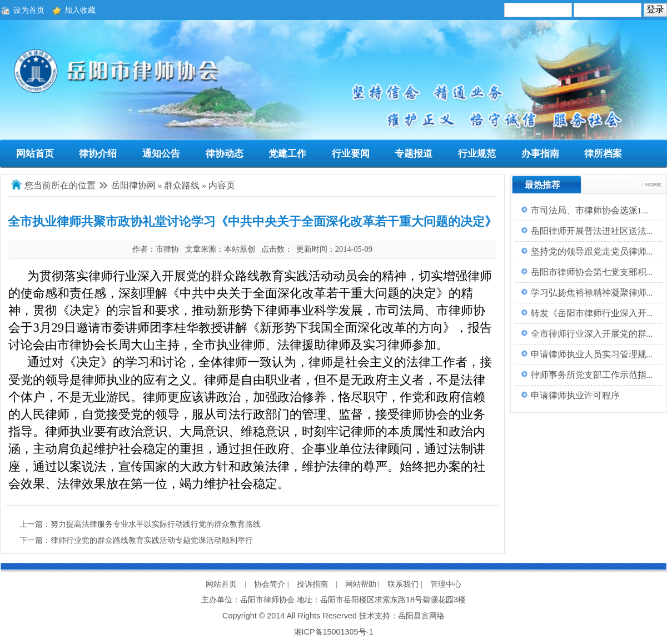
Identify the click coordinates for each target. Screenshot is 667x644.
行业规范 (477, 154)
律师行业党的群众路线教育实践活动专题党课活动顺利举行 (152, 540)
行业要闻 (351, 154)
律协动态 (225, 154)
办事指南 (540, 154)
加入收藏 (80, 10)
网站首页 (35, 154)
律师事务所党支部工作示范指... (592, 375)
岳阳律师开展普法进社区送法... (592, 231)
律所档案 (603, 154)
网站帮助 (361, 584)
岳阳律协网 (133, 185)
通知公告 (161, 154)
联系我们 (403, 584)
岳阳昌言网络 (421, 616)
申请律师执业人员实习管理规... (592, 354)
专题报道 (414, 154)
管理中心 (446, 584)
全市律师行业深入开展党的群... (592, 334)
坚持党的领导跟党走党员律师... (592, 251)
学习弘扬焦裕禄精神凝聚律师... (592, 293)
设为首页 (29, 10)
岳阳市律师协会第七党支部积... (592, 272)
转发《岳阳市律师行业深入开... (592, 313)
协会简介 (270, 584)
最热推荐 (542, 185)
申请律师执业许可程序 (575, 395)
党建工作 (287, 154)
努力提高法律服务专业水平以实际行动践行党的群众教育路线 (156, 524)
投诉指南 (312, 584)
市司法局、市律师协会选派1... (590, 210)
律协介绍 (98, 154)
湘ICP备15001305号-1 (334, 632)
